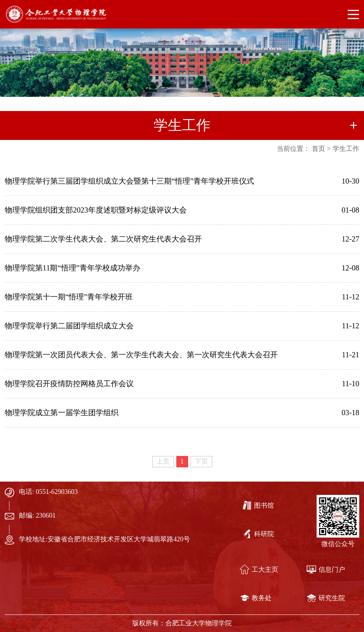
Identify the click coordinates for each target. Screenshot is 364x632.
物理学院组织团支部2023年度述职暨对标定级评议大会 (96, 210)
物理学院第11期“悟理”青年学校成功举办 (73, 268)
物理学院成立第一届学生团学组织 (62, 413)
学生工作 (346, 149)
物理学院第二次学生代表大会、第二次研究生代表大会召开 (103, 239)
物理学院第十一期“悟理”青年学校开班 (69, 297)
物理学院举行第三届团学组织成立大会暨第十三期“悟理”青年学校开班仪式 (129, 181)
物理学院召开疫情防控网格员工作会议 (69, 384)
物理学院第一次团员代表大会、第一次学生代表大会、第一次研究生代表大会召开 (141, 355)
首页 (318, 149)
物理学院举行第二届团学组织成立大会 (69, 326)
